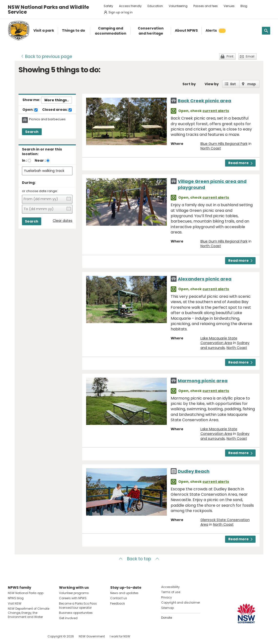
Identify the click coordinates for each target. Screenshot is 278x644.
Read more (240, 163)
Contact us (119, 598)
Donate (167, 618)
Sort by (189, 84)
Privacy (167, 597)
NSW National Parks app (26, 593)
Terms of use (171, 592)
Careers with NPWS (73, 598)
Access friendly (130, 6)
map (252, 84)
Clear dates (63, 221)
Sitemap (168, 608)
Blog (244, 6)
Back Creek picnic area (204, 101)
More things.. (57, 100)
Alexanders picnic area (205, 279)
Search (32, 132)
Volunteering (178, 6)
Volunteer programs (74, 593)
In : (25, 160)
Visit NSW (15, 603)
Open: (30, 110)
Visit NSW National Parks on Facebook (12, 636)
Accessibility (170, 587)
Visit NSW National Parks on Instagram (23, 636)
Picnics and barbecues (47, 119)
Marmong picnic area (203, 381)
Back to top (139, 559)
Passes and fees (206, 6)
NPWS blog (16, 598)
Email (250, 56)
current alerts (216, 111)
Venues (229, 6)
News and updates (124, 593)
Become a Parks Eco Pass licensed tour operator (78, 606)
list (233, 84)
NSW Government (92, 636)
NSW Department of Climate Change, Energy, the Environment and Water (29, 613)
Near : (40, 160)
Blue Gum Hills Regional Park (224, 144)
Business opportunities (76, 613)
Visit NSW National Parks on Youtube (33, 636)
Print (230, 56)
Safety (108, 6)
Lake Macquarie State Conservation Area (219, 341)
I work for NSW (120, 636)
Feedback (118, 603)
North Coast (211, 148)
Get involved (68, 618)
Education (155, 6)
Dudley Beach (194, 471)
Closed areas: (57, 110)
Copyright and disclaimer (181, 602)
